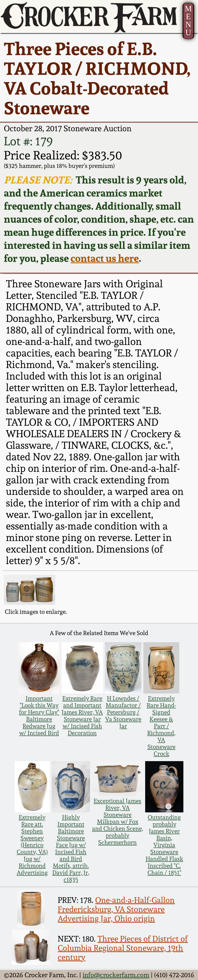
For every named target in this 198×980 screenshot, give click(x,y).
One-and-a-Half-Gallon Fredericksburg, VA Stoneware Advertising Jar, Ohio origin (116, 909)
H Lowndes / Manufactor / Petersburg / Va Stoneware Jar (123, 712)
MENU (188, 21)
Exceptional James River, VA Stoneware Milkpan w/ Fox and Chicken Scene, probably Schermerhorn (118, 821)
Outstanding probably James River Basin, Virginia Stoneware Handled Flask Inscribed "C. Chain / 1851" (164, 845)
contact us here (105, 258)
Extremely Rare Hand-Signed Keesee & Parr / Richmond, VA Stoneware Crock (161, 726)
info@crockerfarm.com (116, 975)
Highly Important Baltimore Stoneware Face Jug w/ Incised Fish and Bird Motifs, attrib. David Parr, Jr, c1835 (71, 848)
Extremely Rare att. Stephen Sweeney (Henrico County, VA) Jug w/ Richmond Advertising (32, 845)
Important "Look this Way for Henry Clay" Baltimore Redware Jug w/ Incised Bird (39, 716)
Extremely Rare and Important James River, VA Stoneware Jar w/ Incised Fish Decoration (82, 716)
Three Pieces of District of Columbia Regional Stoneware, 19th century (123, 948)
